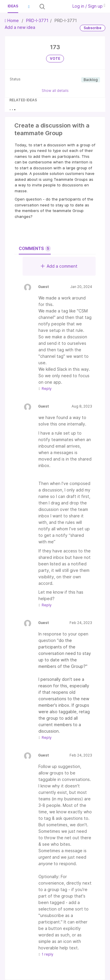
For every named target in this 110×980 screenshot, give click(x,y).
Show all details (55, 91)
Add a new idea (20, 27)
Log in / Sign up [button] (89, 6)
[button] (29, 6)
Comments (35, 249)
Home (12, 20)
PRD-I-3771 (37, 20)
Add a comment (59, 266)
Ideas (13, 6)
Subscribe (93, 28)
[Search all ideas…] (56, 6)
